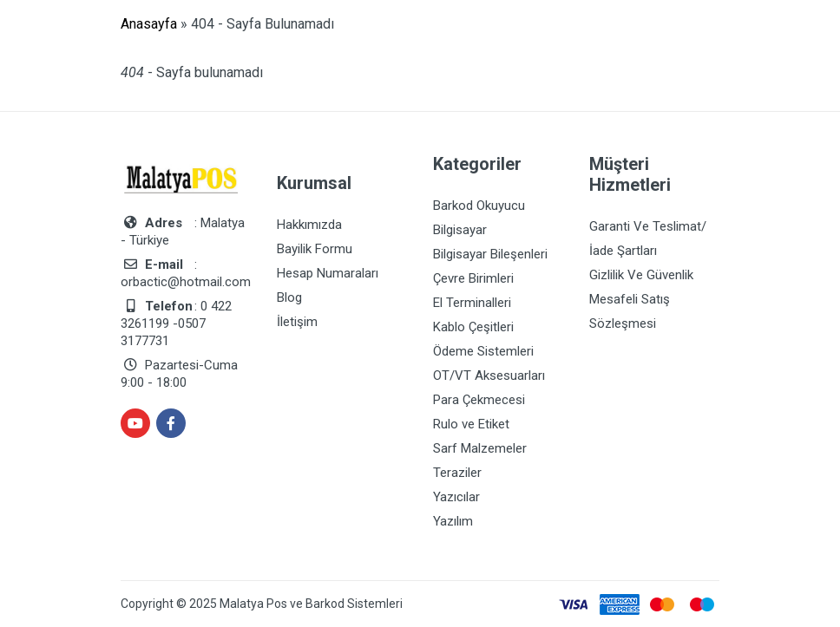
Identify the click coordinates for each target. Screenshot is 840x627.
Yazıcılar (456, 497)
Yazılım (453, 521)
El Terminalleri (472, 303)
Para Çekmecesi (479, 400)
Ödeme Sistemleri (483, 351)
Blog (289, 297)
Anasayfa (149, 24)
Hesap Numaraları (328, 273)
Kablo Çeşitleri (473, 327)
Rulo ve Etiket (471, 424)
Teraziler (457, 473)
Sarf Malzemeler (480, 448)
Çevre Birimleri (473, 278)
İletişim (297, 322)
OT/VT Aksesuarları (489, 376)
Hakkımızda (309, 225)
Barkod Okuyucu (479, 206)
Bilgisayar (460, 230)
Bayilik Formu (315, 249)
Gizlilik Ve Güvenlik (641, 275)
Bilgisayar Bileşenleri (490, 254)
